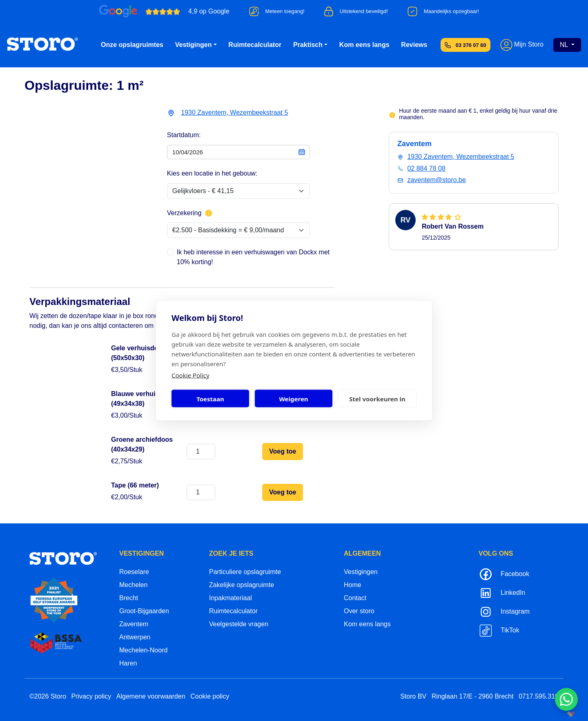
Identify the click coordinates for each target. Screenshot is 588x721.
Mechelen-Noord (143, 650)
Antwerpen (135, 637)
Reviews (414, 45)
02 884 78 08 (426, 168)
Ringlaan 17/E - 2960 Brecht (473, 696)
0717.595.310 (539, 696)
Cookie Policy (190, 375)
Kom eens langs (364, 45)
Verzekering (190, 213)
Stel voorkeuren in (377, 398)
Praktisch (308, 45)
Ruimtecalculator (255, 45)
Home (353, 585)
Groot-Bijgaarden (144, 611)
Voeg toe (283, 451)
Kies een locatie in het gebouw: (212, 173)
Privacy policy (91, 696)
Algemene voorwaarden (151, 696)
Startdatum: (184, 135)
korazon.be (558, 714)
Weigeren (293, 398)
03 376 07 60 (471, 45)
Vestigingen (194, 45)
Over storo (359, 611)
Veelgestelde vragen (239, 624)
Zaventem (134, 624)
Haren (128, 663)
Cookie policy (210, 696)
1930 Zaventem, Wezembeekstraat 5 (234, 112)
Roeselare (134, 572)
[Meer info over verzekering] (209, 213)
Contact (355, 598)
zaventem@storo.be (436, 180)
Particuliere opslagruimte (245, 572)
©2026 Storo (48, 696)
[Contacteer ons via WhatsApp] (566, 699)
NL (565, 45)
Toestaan (210, 398)
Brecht (129, 598)
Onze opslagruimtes (132, 45)
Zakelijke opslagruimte (242, 585)
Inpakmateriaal (231, 598)
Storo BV (413, 696)
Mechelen (133, 585)
